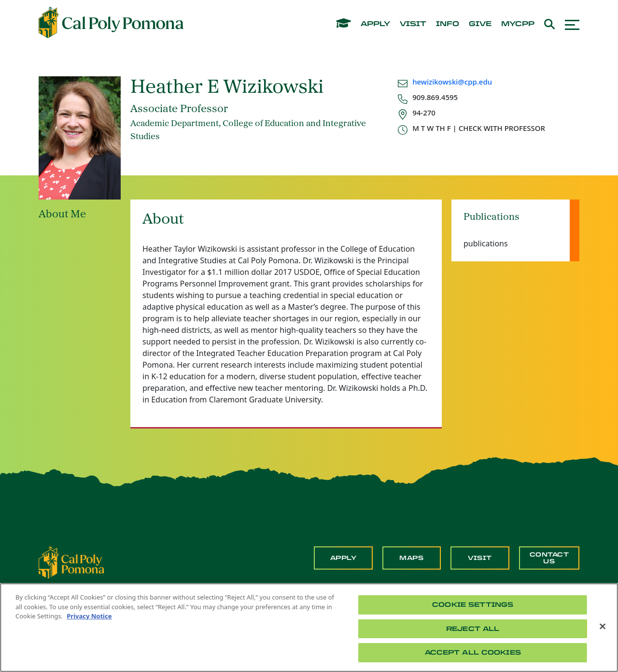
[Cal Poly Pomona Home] (111, 23)
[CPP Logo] (71, 562)
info (448, 24)
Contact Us (549, 558)
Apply (344, 558)
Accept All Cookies (473, 652)
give (480, 24)
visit (413, 24)
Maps (411, 558)
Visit (480, 558)
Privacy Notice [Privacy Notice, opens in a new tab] (89, 616)
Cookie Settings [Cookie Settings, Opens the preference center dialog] (473, 605)
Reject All (473, 629)
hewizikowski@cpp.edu (452, 82)
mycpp (518, 24)
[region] (309, 628)
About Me (62, 215)
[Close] (603, 627)
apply (375, 24)
